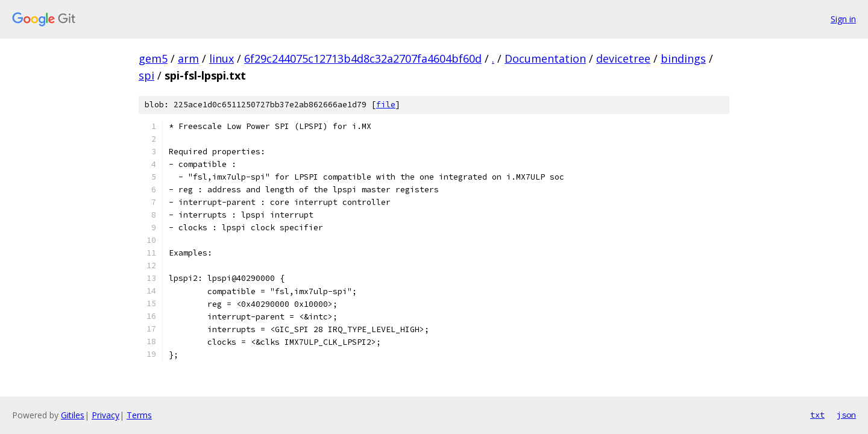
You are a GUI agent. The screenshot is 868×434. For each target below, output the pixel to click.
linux (222, 58)
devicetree (623, 58)
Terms (139, 415)
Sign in (843, 19)
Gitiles (73, 415)
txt (817, 415)
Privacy (105, 415)
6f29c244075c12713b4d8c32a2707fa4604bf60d (363, 58)
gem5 (153, 58)
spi (146, 75)
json (846, 415)
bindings (683, 58)
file (386, 105)
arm (188, 58)
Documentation (545, 58)
